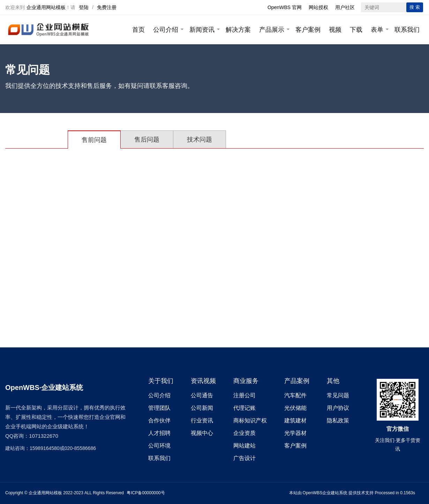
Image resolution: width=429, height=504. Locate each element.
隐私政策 (338, 420)
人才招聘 (159, 433)
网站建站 (244, 446)
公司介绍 (166, 30)
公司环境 (159, 446)
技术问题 (200, 140)
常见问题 (338, 395)
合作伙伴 (159, 420)
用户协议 (338, 408)
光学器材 (295, 433)
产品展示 (272, 30)
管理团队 (159, 408)
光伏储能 (295, 408)
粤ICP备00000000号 (146, 493)
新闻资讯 (202, 30)
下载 (356, 30)
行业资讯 (202, 420)
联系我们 (407, 30)
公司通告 (202, 395)
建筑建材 (295, 420)
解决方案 (238, 30)
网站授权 (318, 7)
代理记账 (244, 408)
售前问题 (94, 140)
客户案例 (308, 30)
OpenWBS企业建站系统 (325, 493)
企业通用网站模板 (46, 7)
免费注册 (107, 7)
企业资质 (244, 433)
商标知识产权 (250, 420)
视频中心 (202, 433)
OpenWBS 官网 (285, 7)
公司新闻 (202, 408)
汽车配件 (295, 395)
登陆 (84, 7)
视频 (335, 30)
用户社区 (345, 7)
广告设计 (244, 458)
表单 (377, 30)
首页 (138, 30)
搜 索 (415, 7)
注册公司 (244, 395)
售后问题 (147, 140)
